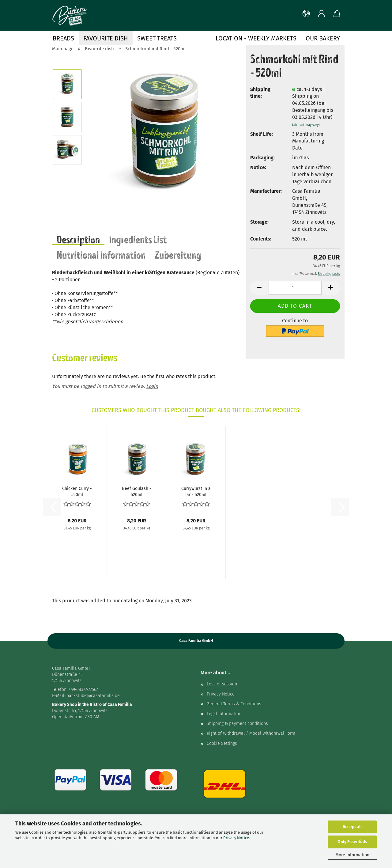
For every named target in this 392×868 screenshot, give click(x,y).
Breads (63, 38)
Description (78, 239)
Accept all (352, 827)
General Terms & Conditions (234, 704)
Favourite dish (106, 38)
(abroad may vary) (306, 125)
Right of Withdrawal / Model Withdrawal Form (251, 733)
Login (152, 386)
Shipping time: (260, 93)
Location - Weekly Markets (256, 38)
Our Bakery (323, 38)
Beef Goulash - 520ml (137, 491)
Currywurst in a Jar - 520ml (196, 491)
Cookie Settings (222, 743)
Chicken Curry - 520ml (77, 491)
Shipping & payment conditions (237, 724)
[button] (306, 14)
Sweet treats (157, 38)
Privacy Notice (236, 838)
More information (352, 855)
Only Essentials (352, 842)
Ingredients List (138, 239)
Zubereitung (178, 254)
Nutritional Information (101, 254)
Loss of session (222, 684)
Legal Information (224, 714)
